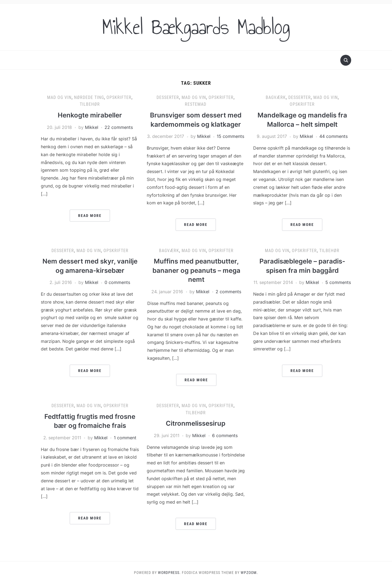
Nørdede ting (89, 97)
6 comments (225, 435)
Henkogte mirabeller (90, 115)
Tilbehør (90, 104)
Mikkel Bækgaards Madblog (196, 27)
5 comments (338, 282)
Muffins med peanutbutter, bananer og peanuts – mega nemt (196, 270)
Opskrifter (119, 97)
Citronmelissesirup (196, 423)
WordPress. (169, 573)
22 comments (119, 127)
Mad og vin (59, 97)
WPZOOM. (249, 573)
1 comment (125, 438)
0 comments (117, 282)
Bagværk (276, 97)
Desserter (168, 97)
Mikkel (92, 127)
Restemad (196, 104)
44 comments (333, 136)
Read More (90, 216)
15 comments (230, 136)
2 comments (228, 292)
